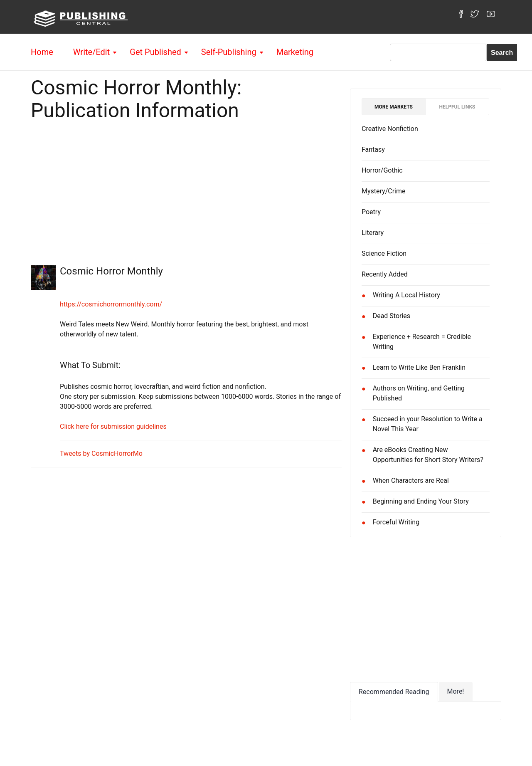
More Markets (394, 107)
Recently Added (385, 274)
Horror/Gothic (382, 170)
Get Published (155, 52)
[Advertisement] (186, 190)
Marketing (295, 52)
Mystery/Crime (384, 191)
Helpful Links (457, 107)
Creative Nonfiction (390, 129)
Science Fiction (384, 253)
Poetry (371, 212)
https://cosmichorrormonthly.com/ (111, 304)
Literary (373, 233)
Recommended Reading (394, 692)
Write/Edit (91, 52)
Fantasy (373, 149)
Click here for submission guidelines (113, 426)
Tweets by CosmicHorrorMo (101, 453)
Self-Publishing (229, 52)
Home (42, 52)
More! (456, 691)
